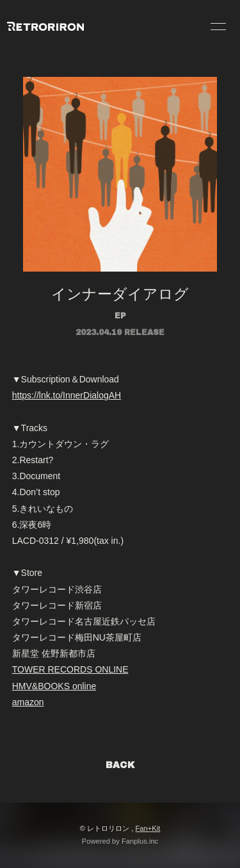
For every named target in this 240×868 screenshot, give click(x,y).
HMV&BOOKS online (54, 686)
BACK (120, 765)
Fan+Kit (148, 828)
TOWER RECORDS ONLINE (70, 669)
